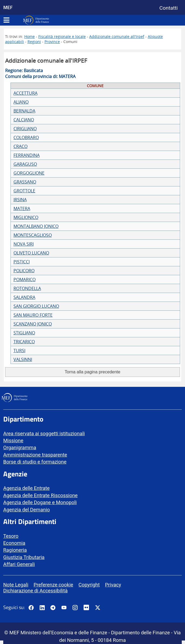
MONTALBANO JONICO (36, 226)
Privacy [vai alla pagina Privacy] (113, 585)
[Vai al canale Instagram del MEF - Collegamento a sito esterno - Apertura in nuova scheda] (75, 608)
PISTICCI (22, 262)
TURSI (19, 351)
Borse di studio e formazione (35, 462)
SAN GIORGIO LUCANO (36, 306)
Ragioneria (15, 550)
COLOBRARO (26, 137)
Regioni (34, 42)
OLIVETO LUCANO (31, 253)
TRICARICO (24, 342)
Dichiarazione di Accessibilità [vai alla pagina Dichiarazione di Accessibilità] (35, 591)
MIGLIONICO (26, 217)
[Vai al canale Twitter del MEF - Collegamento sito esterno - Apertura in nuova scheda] (98, 608)
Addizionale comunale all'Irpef (117, 36)
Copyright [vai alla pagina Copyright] (89, 585)
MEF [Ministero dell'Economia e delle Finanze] (8, 7)
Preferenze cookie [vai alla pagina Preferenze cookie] (54, 585)
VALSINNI (23, 359)
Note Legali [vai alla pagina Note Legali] (16, 585)
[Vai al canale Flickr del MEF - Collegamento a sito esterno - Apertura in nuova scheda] (88, 608)
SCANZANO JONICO (33, 324)
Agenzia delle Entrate (26, 488)
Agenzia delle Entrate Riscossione (40, 495)
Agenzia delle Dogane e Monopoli (40, 502)
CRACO (20, 146)
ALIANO (21, 102)
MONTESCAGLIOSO (33, 235)
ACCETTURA (25, 93)
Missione (13, 440)
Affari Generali (19, 564)
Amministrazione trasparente (35, 455)
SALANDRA (24, 297)
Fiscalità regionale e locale (62, 36)
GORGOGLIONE (29, 173)
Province (52, 42)
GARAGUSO (25, 164)
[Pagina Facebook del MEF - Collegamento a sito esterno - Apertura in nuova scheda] (31, 608)
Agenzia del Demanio (27, 510)
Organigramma (20, 447)
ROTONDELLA (27, 288)
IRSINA (20, 200)
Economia (14, 543)
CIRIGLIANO (25, 129)
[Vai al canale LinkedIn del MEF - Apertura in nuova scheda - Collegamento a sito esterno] (42, 608)
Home (30, 36)
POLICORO (24, 271)
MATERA (22, 208)
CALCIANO (24, 120)
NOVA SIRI (24, 244)
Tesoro (11, 536)
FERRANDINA (27, 155)
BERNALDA (24, 111)
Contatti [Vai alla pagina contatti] (169, 8)
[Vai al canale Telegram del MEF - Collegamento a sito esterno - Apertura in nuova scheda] (53, 608)
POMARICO (25, 279)
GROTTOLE (24, 191)
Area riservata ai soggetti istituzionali (44, 434)
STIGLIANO (24, 333)
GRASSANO (25, 182)
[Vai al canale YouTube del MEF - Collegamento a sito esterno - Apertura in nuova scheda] (64, 608)
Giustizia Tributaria (24, 557)
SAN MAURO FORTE (33, 315)
